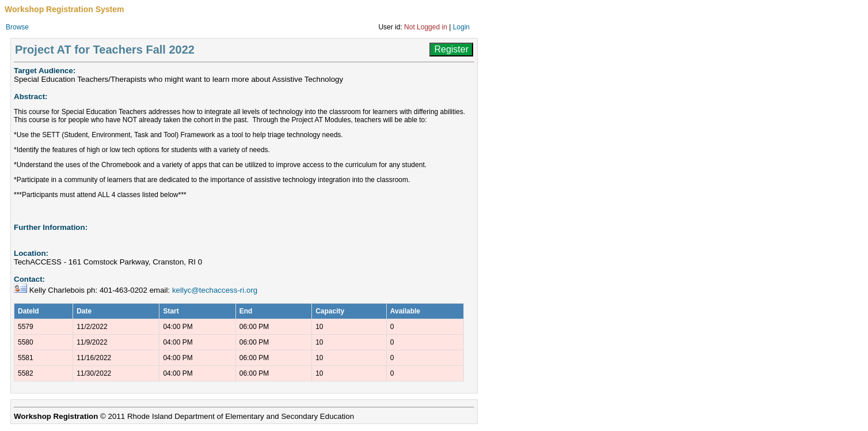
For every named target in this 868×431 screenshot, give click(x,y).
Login (461, 27)
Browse (17, 27)
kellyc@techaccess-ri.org (215, 290)
